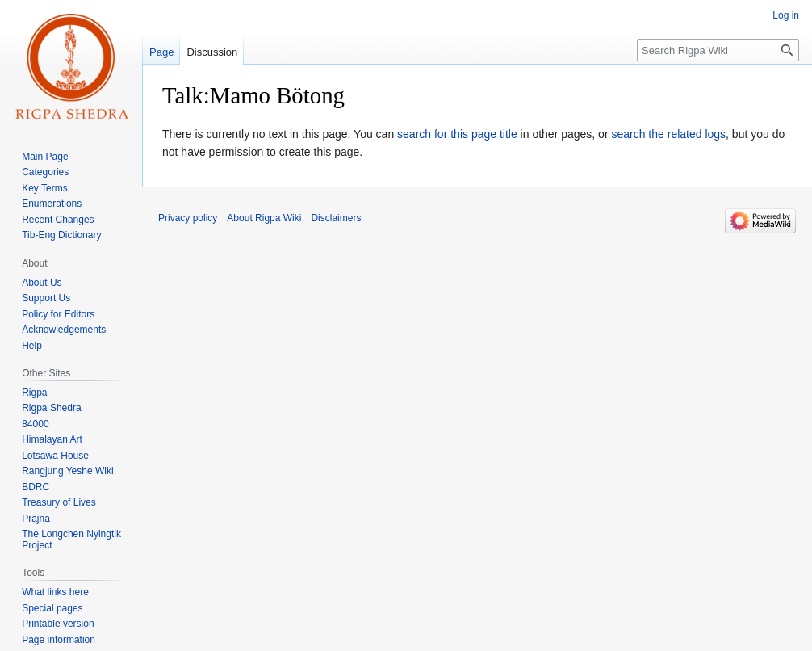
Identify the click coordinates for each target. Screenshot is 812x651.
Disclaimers (336, 218)
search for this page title (457, 134)
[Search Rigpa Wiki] (718, 50)
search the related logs (668, 134)
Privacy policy (188, 218)
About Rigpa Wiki (264, 218)
